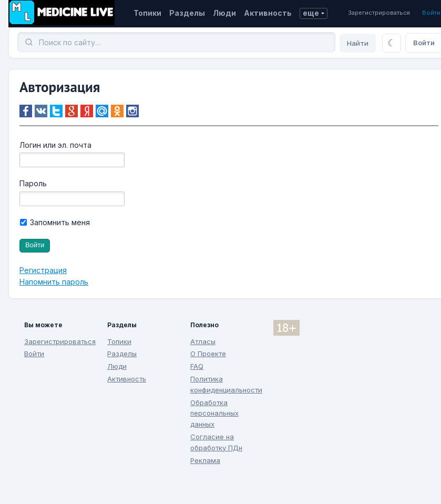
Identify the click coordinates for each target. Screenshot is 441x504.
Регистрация (43, 270)
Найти (358, 43)
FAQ (197, 366)
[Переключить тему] (392, 43)
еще (311, 13)
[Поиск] (176, 42)
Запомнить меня (55, 222)
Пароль (33, 183)
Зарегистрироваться (379, 13)
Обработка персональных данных (214, 414)
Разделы (187, 13)
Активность (268, 13)
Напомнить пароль (54, 282)
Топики (147, 13)
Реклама (205, 460)
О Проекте (208, 354)
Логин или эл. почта (55, 145)
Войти (431, 13)
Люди (224, 13)
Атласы (203, 341)
